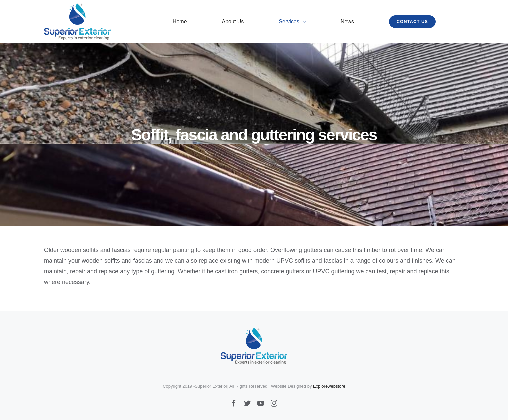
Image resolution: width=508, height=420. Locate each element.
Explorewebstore (329, 386)
